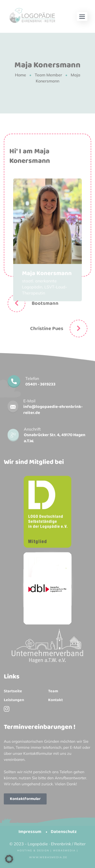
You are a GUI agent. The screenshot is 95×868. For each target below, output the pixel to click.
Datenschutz (64, 832)
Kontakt (55, 700)
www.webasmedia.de (48, 857)
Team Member (48, 75)
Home (21, 75)
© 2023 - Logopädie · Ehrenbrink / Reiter (48, 844)
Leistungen (14, 700)
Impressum (30, 832)
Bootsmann (45, 303)
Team (53, 691)
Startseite (13, 691)
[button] (82, 17)
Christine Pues (47, 328)
